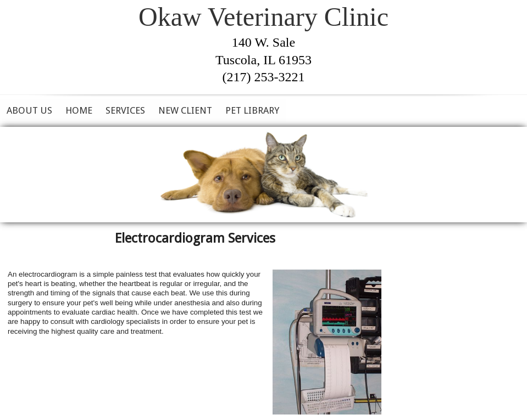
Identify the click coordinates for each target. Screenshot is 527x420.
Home (79, 110)
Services (125, 110)
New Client (185, 110)
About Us (29, 110)
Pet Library (252, 110)
